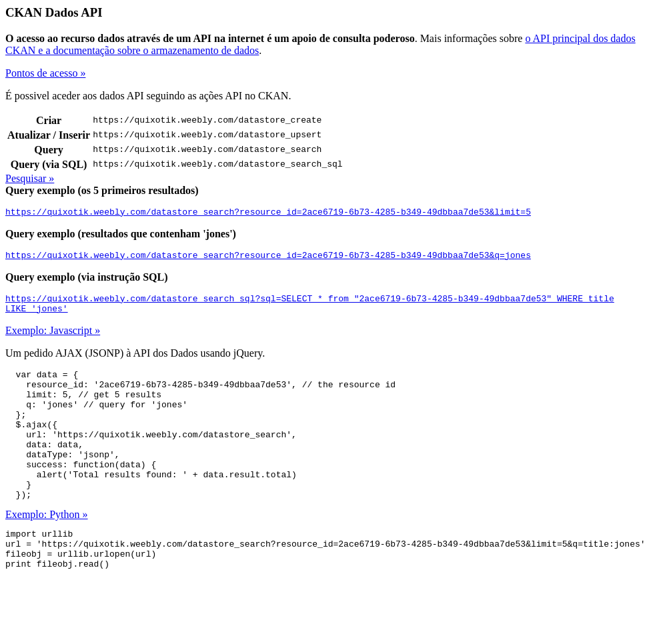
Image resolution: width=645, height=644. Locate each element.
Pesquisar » (30, 178)
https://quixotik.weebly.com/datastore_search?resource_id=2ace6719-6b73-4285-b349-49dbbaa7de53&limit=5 (268, 213)
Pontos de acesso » (45, 73)
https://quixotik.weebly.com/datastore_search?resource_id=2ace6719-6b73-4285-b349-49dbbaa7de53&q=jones (268, 259)
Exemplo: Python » (47, 548)
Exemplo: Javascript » (53, 338)
